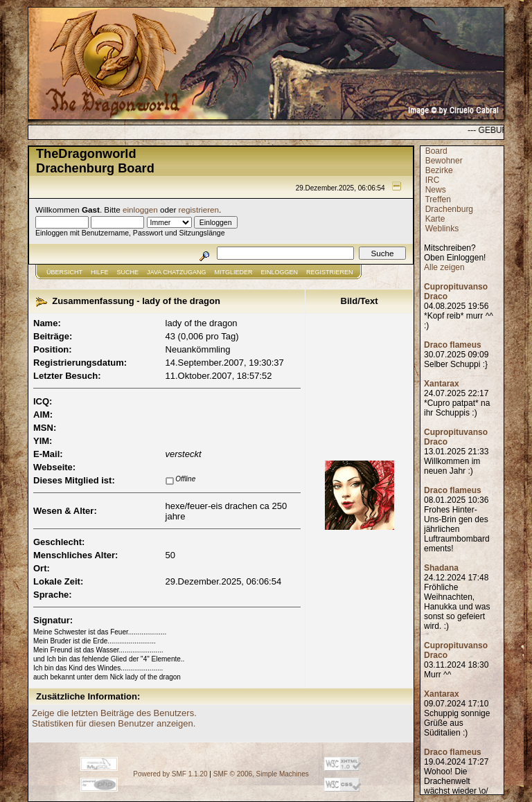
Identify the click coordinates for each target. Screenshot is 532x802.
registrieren (199, 210)
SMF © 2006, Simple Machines (261, 774)
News (436, 190)
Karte (435, 219)
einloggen (140, 210)
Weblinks (442, 229)
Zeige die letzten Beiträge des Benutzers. (114, 713)
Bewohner (444, 161)
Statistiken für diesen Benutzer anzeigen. (114, 723)
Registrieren (330, 272)
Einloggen (280, 272)
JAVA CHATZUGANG (177, 272)
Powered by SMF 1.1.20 (170, 774)
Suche (128, 272)
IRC (433, 180)
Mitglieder (234, 272)
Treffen (437, 199)
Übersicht (64, 272)
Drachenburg (449, 209)
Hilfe (100, 272)
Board (436, 151)
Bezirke (439, 170)
